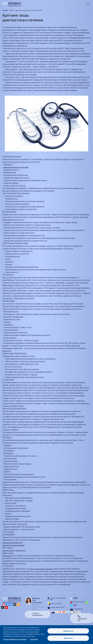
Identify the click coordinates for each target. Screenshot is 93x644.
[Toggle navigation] (88, 4)
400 (75, 598)
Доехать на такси (56, 603)
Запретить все (68, 631)
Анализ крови (7, 556)
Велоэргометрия (8, 551)
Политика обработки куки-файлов (15, 639)
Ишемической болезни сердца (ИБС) (16, 167)
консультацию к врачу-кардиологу (42, 569)
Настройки (34, 639)
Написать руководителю (37, 614)
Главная (5, 10)
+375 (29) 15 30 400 (79, 602)
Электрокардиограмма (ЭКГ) (12, 543)
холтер (11, 553)
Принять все (68, 638)
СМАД (5, 553)
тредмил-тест (21, 551)
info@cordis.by (78, 609)
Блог (12, 10)
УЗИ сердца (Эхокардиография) (14, 545)
